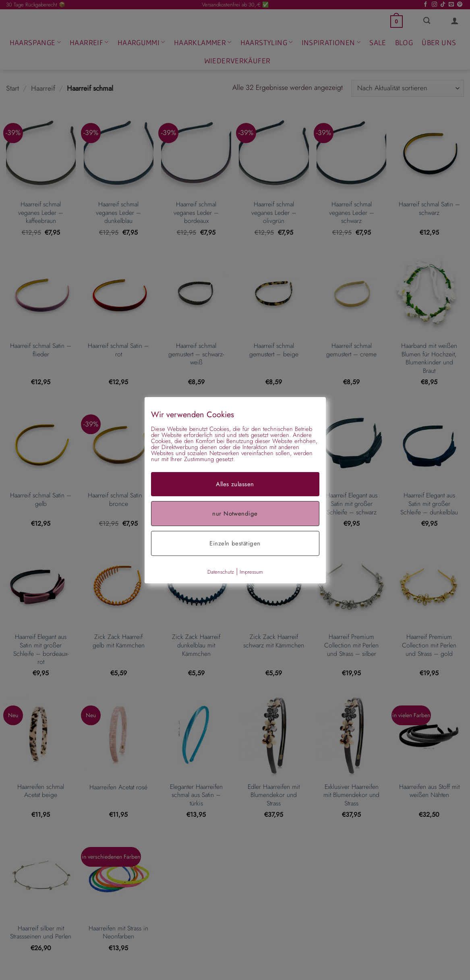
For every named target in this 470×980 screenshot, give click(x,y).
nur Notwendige (235, 513)
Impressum (251, 571)
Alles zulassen (235, 484)
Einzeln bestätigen (235, 543)
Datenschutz (221, 571)
